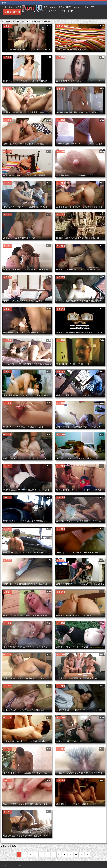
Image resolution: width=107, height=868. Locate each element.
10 (70, 854)
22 (82, 854)
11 (76, 854)
